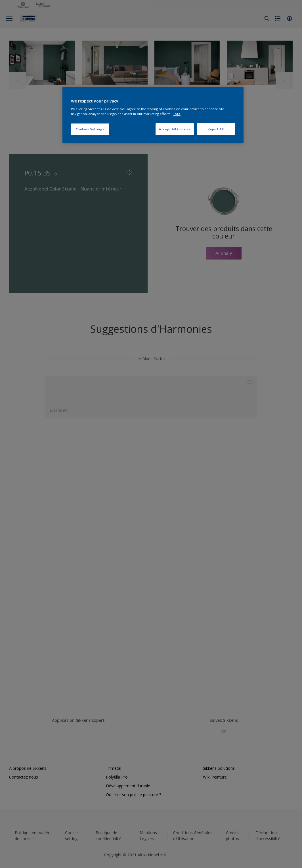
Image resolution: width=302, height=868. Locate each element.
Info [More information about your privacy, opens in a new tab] (177, 114)
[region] (153, 115)
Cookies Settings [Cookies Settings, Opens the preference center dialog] (90, 129)
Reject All (216, 129)
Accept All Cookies (175, 129)
